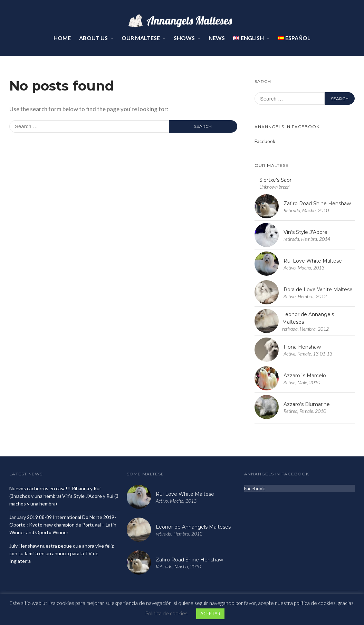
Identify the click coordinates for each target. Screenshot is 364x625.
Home (62, 38)
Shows (184, 38)
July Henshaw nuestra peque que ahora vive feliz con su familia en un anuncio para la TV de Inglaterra (61, 553)
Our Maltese (141, 38)
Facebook (265, 141)
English (248, 38)
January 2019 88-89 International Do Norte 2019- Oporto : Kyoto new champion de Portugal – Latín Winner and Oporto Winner (63, 525)
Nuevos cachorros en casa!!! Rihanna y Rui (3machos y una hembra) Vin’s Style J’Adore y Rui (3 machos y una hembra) (64, 496)
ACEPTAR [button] (210, 614)
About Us (93, 38)
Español (294, 38)
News (217, 38)
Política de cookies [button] (166, 613)
